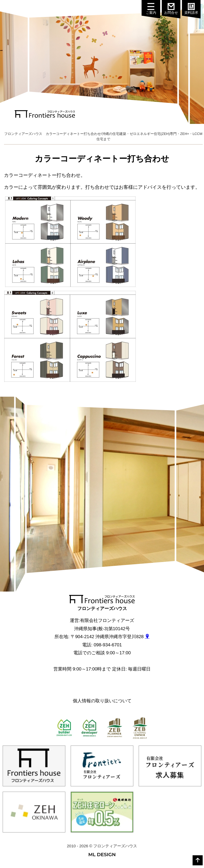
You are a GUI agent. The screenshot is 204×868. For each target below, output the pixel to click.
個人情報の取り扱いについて (102, 701)
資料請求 (193, 9)
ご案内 (153, 9)
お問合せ (173, 9)
